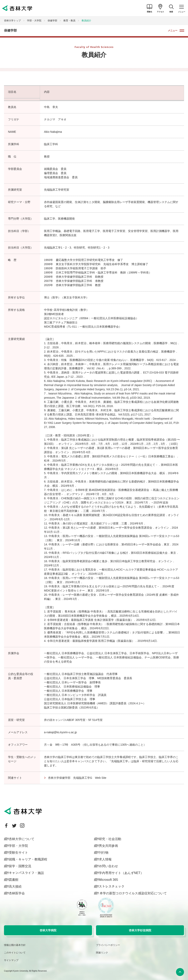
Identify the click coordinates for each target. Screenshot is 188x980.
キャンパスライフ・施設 (26, 873)
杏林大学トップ (12, 21)
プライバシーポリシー (108, 945)
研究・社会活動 (110, 839)
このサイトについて (15, 953)
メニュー (173, 31)
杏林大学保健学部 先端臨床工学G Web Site (77, 778)
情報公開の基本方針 (15, 945)
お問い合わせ (108, 866)
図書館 (14, 880)
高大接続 (15, 886)
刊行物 (104, 853)
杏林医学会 (17, 893)
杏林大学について (22, 839)
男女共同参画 (108, 846)
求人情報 (105, 859)
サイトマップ (11, 960)
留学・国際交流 (20, 866)
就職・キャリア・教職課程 (28, 859)
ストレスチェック (112, 886)
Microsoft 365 (108, 880)
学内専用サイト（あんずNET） (121, 873)
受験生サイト (18, 853)
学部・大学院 (34, 21)
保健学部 (52, 21)
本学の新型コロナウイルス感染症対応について (133, 893)
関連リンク (102, 953)
